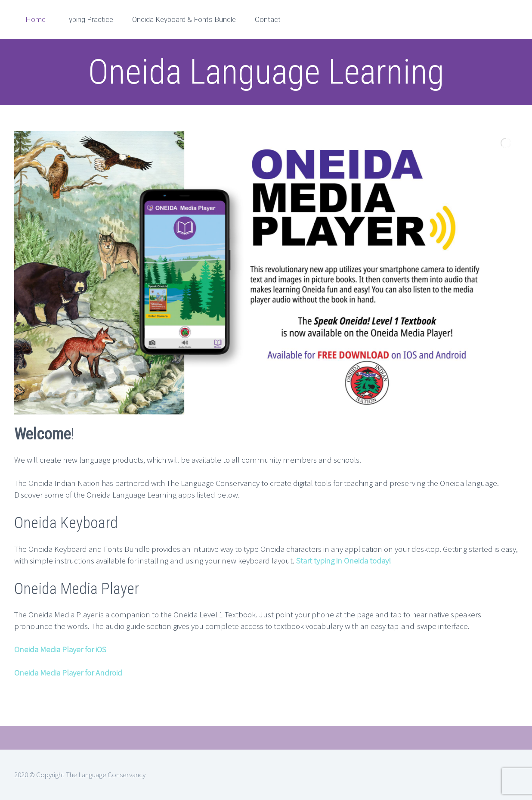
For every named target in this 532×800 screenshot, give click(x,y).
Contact (268, 19)
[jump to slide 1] (254, 421)
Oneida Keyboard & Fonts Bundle (184, 19)
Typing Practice (89, 19)
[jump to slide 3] (273, 421)
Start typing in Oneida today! (344, 560)
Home (36, 19)
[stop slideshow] (281, 421)
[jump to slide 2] (263, 421)
